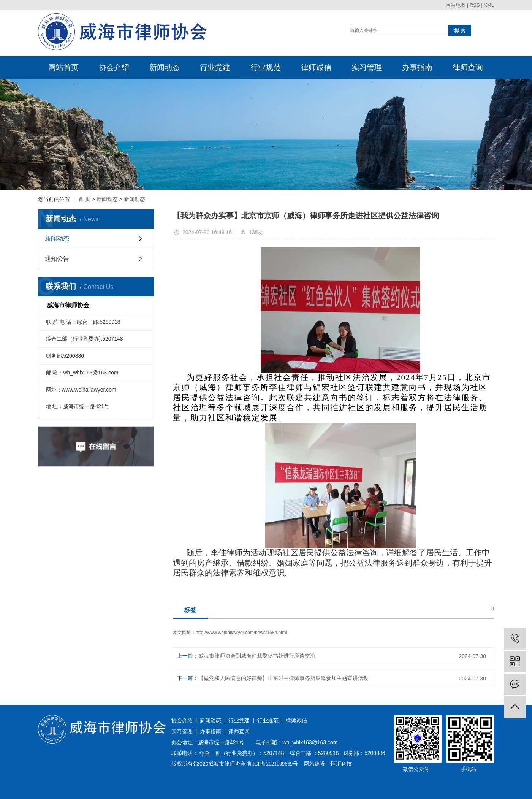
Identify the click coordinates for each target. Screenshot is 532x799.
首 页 (84, 199)
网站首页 (63, 67)
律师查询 (468, 67)
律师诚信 (316, 67)
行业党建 (215, 67)
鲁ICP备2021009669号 (272, 764)
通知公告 (57, 259)
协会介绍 (114, 67)
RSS (475, 5)
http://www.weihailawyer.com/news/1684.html (241, 633)
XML (489, 5)
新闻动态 (165, 67)
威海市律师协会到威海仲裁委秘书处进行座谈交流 (257, 656)
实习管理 (367, 67)
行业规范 (266, 67)
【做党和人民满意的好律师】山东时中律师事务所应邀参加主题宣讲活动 (283, 678)
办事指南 (417, 67)
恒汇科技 (341, 764)
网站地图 (456, 5)
